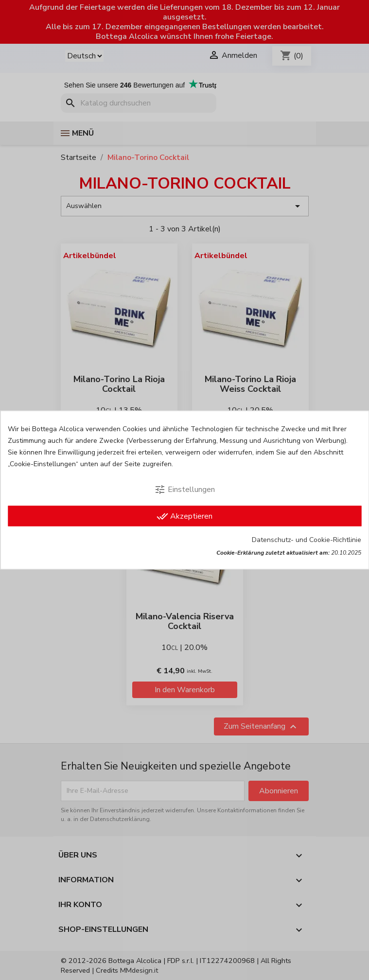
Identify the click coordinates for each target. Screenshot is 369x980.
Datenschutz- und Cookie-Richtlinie (307, 540)
